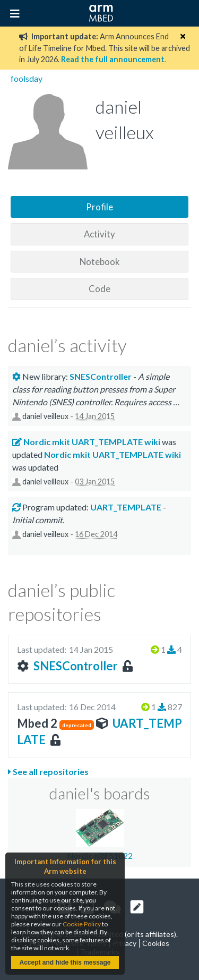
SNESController (76, 666)
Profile (99, 207)
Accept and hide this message (65, 962)
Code (99, 289)
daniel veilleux (45, 416)
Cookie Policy (82, 924)
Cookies (156, 943)
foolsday (27, 78)
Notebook (100, 262)
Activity (99, 234)
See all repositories (48, 772)
